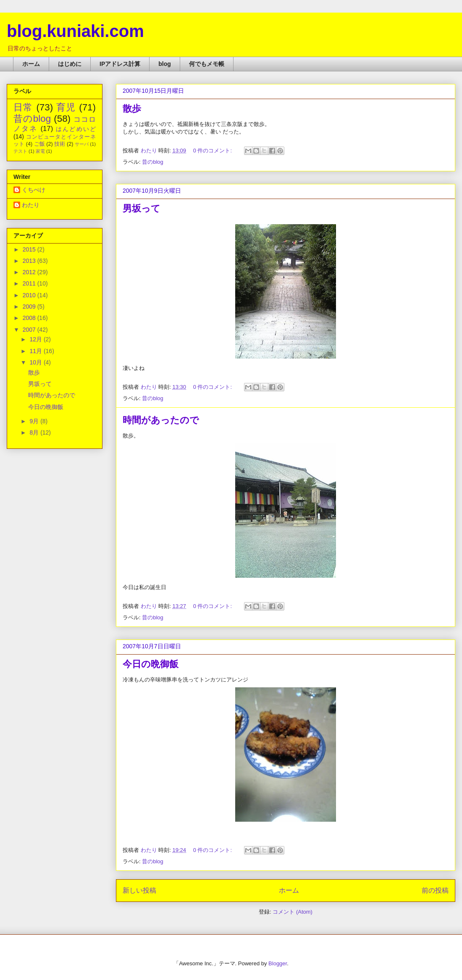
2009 (30, 307)
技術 (60, 144)
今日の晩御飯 (151, 664)
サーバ (82, 144)
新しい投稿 (139, 890)
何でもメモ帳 (207, 64)
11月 (36, 351)
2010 (30, 295)
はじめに (70, 64)
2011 (30, 283)
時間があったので (161, 420)
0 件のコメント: (213, 151)
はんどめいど (76, 129)
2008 (30, 318)
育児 (66, 107)
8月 (35, 432)
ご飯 (39, 144)
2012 (30, 272)
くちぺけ (34, 190)
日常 (23, 107)
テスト (20, 151)
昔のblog (153, 162)
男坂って (142, 208)
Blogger (278, 963)
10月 (36, 362)
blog (165, 64)
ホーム (31, 64)
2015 (30, 249)
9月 (35, 421)
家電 (40, 151)
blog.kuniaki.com (75, 31)
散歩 (132, 109)
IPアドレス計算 (120, 64)
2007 (30, 330)
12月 (36, 339)
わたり (31, 205)
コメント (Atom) (293, 912)
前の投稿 (435, 890)
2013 (30, 261)
